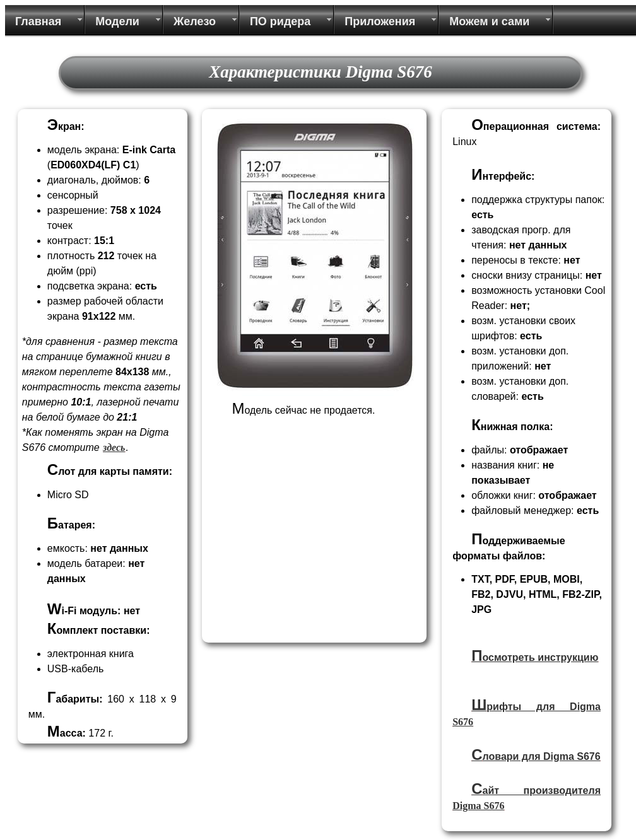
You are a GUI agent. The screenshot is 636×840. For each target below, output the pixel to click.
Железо (195, 21)
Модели (117, 21)
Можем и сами (489, 21)
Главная (38, 21)
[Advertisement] (312, 550)
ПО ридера (280, 21)
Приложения (380, 21)
